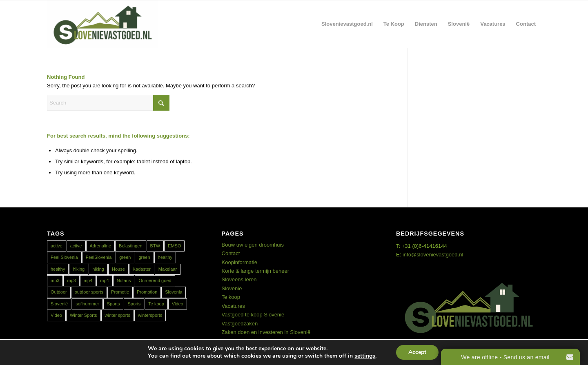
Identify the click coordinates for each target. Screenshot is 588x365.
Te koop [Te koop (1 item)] (156, 304)
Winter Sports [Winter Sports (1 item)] (84, 315)
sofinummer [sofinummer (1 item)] (87, 304)
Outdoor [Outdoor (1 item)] (59, 292)
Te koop (231, 297)
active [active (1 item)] (76, 246)
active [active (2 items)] (57, 246)
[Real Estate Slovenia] (102, 24)
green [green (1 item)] (125, 257)
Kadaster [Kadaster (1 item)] (142, 269)
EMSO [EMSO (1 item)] (174, 246)
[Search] (108, 103)
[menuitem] (347, 24)
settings (365, 356)
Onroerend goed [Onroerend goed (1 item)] (155, 280)
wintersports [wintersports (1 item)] (150, 315)
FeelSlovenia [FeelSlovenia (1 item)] (99, 257)
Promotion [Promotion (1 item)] (147, 292)
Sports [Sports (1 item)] (114, 304)
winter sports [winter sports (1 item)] (118, 315)
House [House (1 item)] (118, 269)
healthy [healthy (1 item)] (58, 269)
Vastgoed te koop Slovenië (253, 315)
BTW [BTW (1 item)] (155, 246)
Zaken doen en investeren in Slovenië (266, 332)
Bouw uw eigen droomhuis (253, 245)
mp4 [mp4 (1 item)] (88, 280)
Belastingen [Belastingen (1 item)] (131, 246)
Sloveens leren (239, 279)
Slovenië (232, 288)
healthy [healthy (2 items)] (165, 257)
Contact (231, 253)
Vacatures (234, 306)
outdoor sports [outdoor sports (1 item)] (89, 292)
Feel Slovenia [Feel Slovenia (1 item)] (64, 257)
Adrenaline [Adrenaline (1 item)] (101, 246)
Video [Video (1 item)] (178, 304)
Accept (417, 352)
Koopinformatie (239, 262)
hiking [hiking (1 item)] (79, 269)
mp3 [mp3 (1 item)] (55, 280)
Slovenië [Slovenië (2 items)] (59, 304)
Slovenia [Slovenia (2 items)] (174, 292)
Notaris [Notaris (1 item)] (124, 280)
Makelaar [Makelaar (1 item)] (168, 269)
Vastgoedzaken (240, 324)
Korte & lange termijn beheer (255, 271)
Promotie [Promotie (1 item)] (120, 292)
